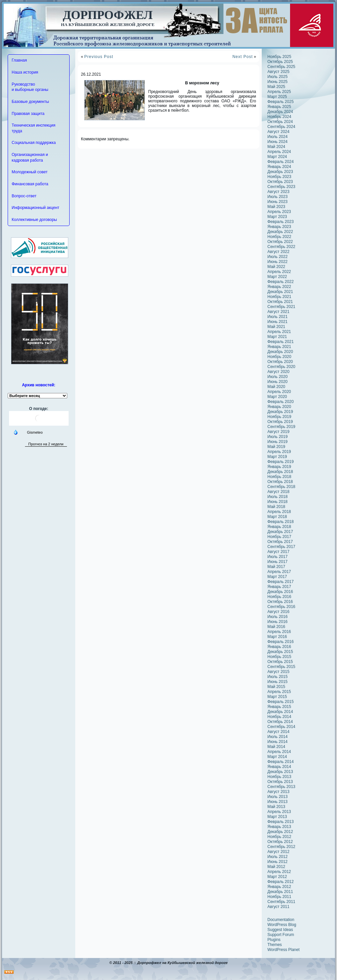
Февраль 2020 (281, 402)
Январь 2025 (279, 107)
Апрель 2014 (279, 752)
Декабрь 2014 (280, 712)
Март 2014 (277, 757)
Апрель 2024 (279, 152)
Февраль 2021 (281, 342)
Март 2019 (277, 457)
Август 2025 (278, 72)
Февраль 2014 (281, 762)
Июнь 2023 (278, 202)
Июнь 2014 (278, 742)
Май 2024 (276, 147)
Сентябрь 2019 (281, 427)
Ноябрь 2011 (279, 897)
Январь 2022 (279, 287)
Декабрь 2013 (280, 772)
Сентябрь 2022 (281, 247)
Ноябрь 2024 (279, 117)
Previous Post (99, 57)
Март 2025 (277, 97)
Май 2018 (276, 507)
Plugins (274, 940)
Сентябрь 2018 (281, 487)
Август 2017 (278, 552)
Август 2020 (278, 372)
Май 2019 (276, 447)
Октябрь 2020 (280, 362)
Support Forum (281, 935)
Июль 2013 (278, 797)
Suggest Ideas (280, 930)
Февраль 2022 (281, 282)
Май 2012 (276, 867)
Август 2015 (278, 672)
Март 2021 (277, 337)
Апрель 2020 (279, 392)
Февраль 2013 (281, 822)
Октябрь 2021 (280, 302)
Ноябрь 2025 (279, 57)
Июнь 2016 (278, 622)
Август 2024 (278, 132)
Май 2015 (276, 687)
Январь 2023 (279, 227)
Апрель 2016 (279, 632)
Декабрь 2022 (280, 232)
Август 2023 (278, 192)
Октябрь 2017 (280, 542)
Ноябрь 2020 (279, 357)
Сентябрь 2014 (281, 727)
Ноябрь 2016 (279, 597)
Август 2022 (278, 252)
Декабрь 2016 (280, 592)
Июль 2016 (278, 617)
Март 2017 (277, 577)
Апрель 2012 (279, 872)
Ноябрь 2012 (279, 837)
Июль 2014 (278, 737)
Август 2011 (278, 907)
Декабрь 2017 (280, 532)
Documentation (281, 920)
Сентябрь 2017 (281, 547)
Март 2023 (277, 217)
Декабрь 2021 (280, 292)
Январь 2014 (279, 767)
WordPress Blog (282, 925)
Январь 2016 (279, 647)
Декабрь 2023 (280, 172)
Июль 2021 (278, 317)
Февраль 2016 (281, 642)
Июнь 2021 (278, 322)
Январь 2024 (279, 167)
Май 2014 (276, 747)
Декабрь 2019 (280, 412)
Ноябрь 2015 (279, 657)
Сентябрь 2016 (281, 607)
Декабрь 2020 (280, 352)
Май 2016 (276, 627)
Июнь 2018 (278, 502)
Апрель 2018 (279, 512)
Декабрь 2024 (280, 112)
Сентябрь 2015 (281, 667)
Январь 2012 (279, 887)
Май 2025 (276, 87)
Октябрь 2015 (280, 662)
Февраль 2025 (281, 102)
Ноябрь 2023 (279, 177)
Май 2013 (276, 807)
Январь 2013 (279, 827)
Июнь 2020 (278, 382)
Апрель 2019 (279, 452)
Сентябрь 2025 (281, 67)
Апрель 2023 (279, 212)
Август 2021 (278, 312)
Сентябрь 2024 (281, 127)
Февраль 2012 (281, 882)
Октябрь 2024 (280, 122)
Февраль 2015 (281, 702)
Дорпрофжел (108, 15)
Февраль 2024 (281, 162)
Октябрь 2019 (280, 422)
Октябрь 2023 (280, 182)
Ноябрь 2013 (279, 777)
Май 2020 (276, 387)
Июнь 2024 (278, 142)
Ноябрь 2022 (279, 237)
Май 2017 (276, 567)
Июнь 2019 (278, 442)
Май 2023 (276, 207)
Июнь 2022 (278, 262)
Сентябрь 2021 (281, 307)
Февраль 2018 (281, 522)
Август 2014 (278, 732)
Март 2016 (277, 637)
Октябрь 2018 (280, 482)
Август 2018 (278, 492)
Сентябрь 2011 (281, 902)
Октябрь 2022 (280, 242)
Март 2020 (277, 397)
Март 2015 (277, 697)
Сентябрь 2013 (281, 787)
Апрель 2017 (279, 572)
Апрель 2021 (279, 332)
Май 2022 (276, 267)
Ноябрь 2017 (279, 537)
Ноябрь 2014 (279, 717)
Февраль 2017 (281, 582)
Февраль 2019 (281, 462)
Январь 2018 (279, 527)
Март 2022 (277, 277)
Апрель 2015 (279, 692)
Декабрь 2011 (280, 892)
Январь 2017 (279, 587)
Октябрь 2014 (280, 722)
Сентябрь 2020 (281, 367)
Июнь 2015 (278, 682)
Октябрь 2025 (280, 62)
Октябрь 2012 (280, 842)
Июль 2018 (278, 497)
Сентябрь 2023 (281, 187)
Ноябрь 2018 (279, 477)
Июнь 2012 (278, 862)
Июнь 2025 (278, 82)
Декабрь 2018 (280, 472)
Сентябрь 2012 (281, 847)
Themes (275, 945)
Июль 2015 (278, 677)
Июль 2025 (278, 77)
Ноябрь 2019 (279, 417)
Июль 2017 (278, 557)
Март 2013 (277, 817)
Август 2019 (278, 432)
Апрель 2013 (279, 812)
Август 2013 (278, 792)
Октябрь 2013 (280, 782)
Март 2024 (277, 157)
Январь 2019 (279, 467)
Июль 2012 (278, 857)
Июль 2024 (278, 137)
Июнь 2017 (278, 562)
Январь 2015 (279, 707)
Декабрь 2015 (280, 652)
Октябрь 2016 (280, 602)
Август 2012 (278, 852)
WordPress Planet (284, 950)
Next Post (243, 57)
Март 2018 (277, 517)
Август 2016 (278, 612)
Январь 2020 (279, 407)
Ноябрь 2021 (279, 297)
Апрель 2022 (279, 272)
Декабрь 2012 (280, 832)
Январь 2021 (279, 347)
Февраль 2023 (281, 222)
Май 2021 (276, 327)
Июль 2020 (278, 377)
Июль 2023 (278, 197)
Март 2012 (277, 877)
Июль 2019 (278, 437)
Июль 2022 (278, 257)
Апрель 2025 (279, 92)
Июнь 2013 (278, 802)
